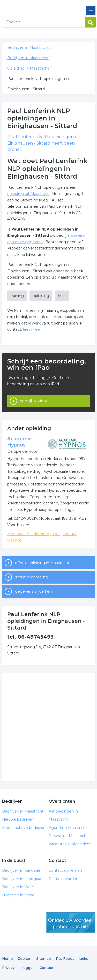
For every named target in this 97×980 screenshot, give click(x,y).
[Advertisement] (48, 727)
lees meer (32, 329)
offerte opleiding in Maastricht (42, 563)
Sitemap (44, 958)
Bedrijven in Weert (19, 887)
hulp (62, 296)
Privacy (8, 968)
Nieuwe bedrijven (18, 819)
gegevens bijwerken (33, 591)
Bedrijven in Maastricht (40, 6)
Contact (47, 968)
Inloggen (27, 968)
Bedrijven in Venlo (18, 895)
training (17, 296)
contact (70, 534)
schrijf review (34, 401)
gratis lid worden (71, 923)
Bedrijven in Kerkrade (21, 870)
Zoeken (25, 958)
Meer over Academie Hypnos (34, 534)
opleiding (41, 296)
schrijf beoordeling (32, 577)
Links (84, 958)
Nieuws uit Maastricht (68, 836)
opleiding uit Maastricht (28, 194)
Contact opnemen (65, 870)
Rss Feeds (65, 958)
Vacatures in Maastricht (70, 844)
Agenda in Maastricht (68, 828)
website (14, 540)
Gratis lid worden (64, 879)
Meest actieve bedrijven (24, 828)
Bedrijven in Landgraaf (22, 879)
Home (8, 958)
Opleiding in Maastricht (28, 68)
